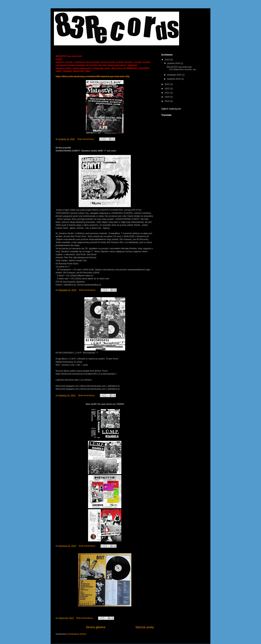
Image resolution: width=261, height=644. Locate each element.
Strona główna (96, 627)
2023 (167, 84)
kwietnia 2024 (174, 79)
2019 (167, 101)
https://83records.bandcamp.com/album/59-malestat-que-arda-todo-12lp (93, 76)
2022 (167, 89)
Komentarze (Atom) (77, 634)
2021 (167, 93)
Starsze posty (145, 627)
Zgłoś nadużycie (171, 109)
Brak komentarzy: (86, 139)
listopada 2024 (175, 75)
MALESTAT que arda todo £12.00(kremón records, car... (182, 68)
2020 (167, 97)
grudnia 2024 (174, 63)
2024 (167, 60)
